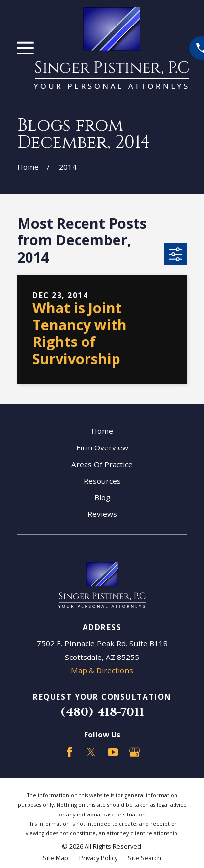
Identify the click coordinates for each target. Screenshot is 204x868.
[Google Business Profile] (134, 752)
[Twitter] (91, 752)
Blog (102, 497)
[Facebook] (70, 752)
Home (102, 431)
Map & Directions (102, 670)
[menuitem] (56, 858)
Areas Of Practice (102, 464)
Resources (102, 481)
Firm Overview (102, 447)
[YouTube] (113, 752)
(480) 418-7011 (102, 712)
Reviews (102, 514)
